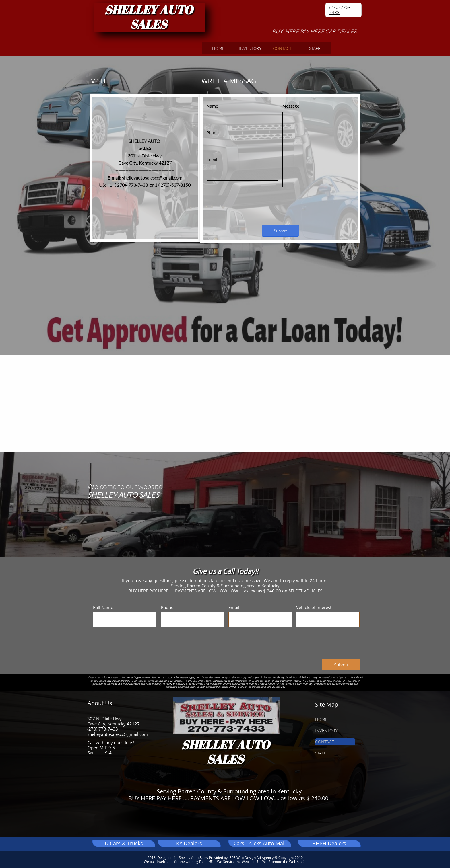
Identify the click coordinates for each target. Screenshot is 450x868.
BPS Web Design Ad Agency (251, 858)
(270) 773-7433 (340, 10)
